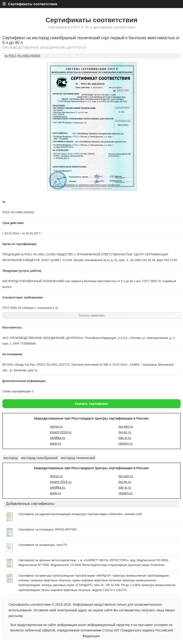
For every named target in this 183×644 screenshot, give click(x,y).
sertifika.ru (58, 438)
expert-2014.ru (61, 432)
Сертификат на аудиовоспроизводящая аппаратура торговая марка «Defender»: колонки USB (80, 514)
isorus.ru (56, 426)
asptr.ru (55, 443)
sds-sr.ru (125, 438)
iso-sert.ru (126, 426)
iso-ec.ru (125, 432)
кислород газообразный (39, 458)
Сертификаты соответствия (91, 20)
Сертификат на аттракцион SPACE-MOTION (47, 530)
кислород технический (78, 458)
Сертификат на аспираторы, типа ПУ (43, 545)
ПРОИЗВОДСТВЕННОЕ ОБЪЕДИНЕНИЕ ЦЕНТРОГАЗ (44, 48)
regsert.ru (126, 443)
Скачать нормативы (92, 315)
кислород (11, 458)
